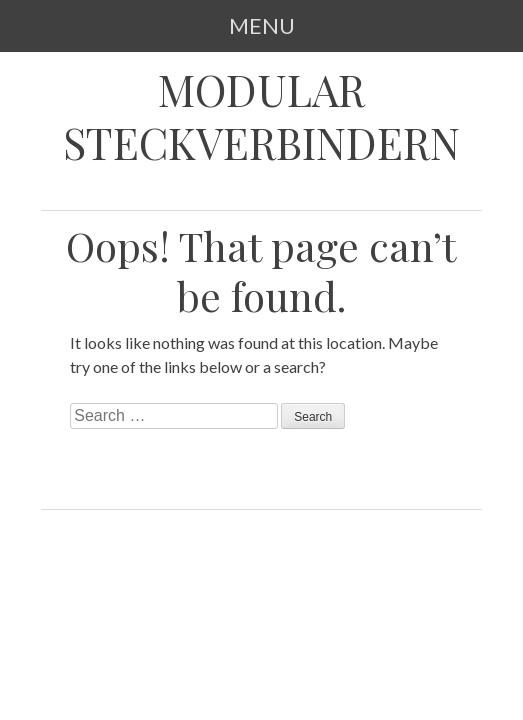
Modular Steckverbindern (261, 116)
